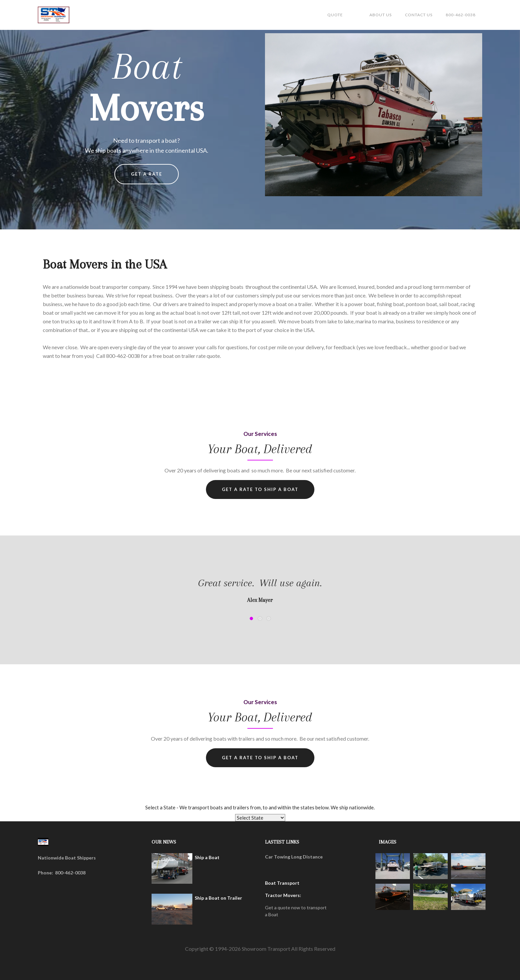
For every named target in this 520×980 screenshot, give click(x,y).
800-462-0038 (461, 15)
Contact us (419, 15)
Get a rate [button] (147, 174)
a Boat (272, 914)
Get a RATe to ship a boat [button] (260, 758)
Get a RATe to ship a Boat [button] (260, 489)
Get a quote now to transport (296, 907)
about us (381, 15)
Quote (335, 15)
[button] (51, 608)
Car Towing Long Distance (294, 857)
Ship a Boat (207, 857)
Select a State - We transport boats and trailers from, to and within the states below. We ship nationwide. (260, 807)
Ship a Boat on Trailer (218, 898)
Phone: (45, 873)
